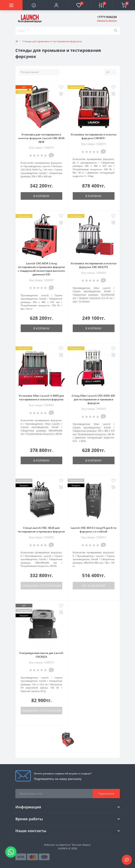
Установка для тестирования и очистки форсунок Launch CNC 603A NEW (41, 138)
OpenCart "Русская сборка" (75, 845)
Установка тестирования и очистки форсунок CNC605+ (94, 136)
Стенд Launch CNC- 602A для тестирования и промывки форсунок (41, 530)
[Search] (116, 31)
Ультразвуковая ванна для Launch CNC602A (41, 655)
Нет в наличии (94, 586)
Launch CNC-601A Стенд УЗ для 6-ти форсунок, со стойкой (94, 530)
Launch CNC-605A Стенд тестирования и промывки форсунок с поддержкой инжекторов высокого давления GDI (41, 269)
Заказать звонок (107, 20)
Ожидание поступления (41, 586)
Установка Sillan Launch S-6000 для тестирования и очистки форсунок (41, 398)
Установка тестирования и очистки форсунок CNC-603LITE (94, 265)
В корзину (41, 196)
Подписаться (106, 794)
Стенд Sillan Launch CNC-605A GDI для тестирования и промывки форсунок (94, 399)
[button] (56, 5)
